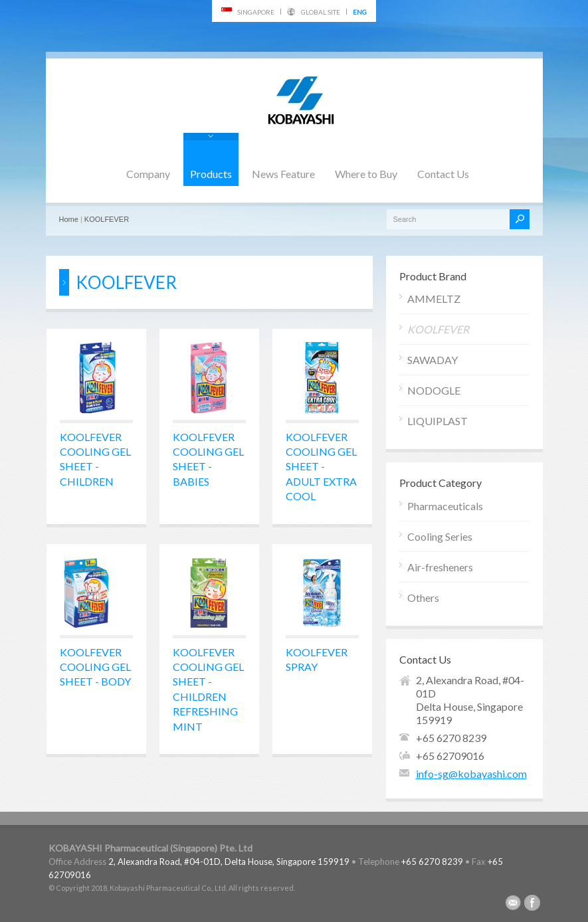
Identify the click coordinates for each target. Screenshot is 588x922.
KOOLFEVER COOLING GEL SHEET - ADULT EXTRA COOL (321, 467)
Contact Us (443, 174)
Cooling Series (440, 536)
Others (423, 598)
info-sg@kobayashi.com (471, 774)
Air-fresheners (440, 567)
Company (148, 174)
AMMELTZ (434, 299)
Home (69, 219)
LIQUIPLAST (438, 421)
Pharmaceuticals (445, 506)
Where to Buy (366, 174)
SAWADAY (433, 360)
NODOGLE (434, 390)
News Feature (283, 174)
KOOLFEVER (107, 219)
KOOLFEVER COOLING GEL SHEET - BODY (95, 667)
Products (211, 174)
